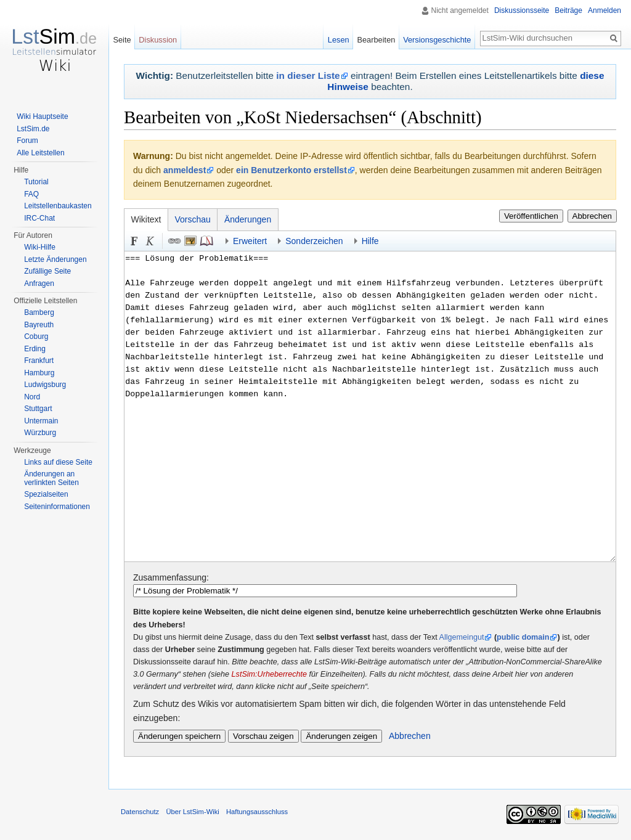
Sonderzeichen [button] (314, 241)
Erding (35, 349)
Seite (122, 40)
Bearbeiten (376, 40)
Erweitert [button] (250, 241)
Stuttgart (38, 409)
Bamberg (39, 312)
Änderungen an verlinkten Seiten (51, 478)
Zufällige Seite (47, 271)
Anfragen (39, 283)
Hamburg (39, 373)
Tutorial (36, 182)
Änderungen (248, 219)
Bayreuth (39, 325)
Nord (32, 397)
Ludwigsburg (45, 385)
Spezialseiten (46, 494)
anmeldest (185, 170)
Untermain (41, 421)
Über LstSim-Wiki (192, 812)
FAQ (31, 194)
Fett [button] (134, 241)
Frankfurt (39, 361)
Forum (27, 141)
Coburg (36, 336)
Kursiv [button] (150, 241)
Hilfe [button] (370, 241)
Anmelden (605, 10)
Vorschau (193, 219)
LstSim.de (33, 129)
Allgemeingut (462, 637)
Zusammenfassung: (171, 577)
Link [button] (174, 241)
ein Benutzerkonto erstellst (291, 170)
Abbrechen (592, 216)
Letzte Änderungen (55, 259)
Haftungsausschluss (257, 812)
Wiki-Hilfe (40, 247)
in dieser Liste (308, 75)
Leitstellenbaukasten (58, 206)
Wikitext (146, 219)
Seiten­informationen (57, 507)
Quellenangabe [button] (206, 241)
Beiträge (568, 10)
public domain (523, 637)
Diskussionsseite (522, 10)
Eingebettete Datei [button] (190, 241)
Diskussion (158, 40)
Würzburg (40, 433)
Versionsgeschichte (437, 40)
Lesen (339, 40)
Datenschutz (140, 812)
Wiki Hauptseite (42, 116)
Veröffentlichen (531, 216)
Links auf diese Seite (58, 462)
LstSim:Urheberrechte (270, 674)
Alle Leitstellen (40, 153)
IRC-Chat (39, 218)
